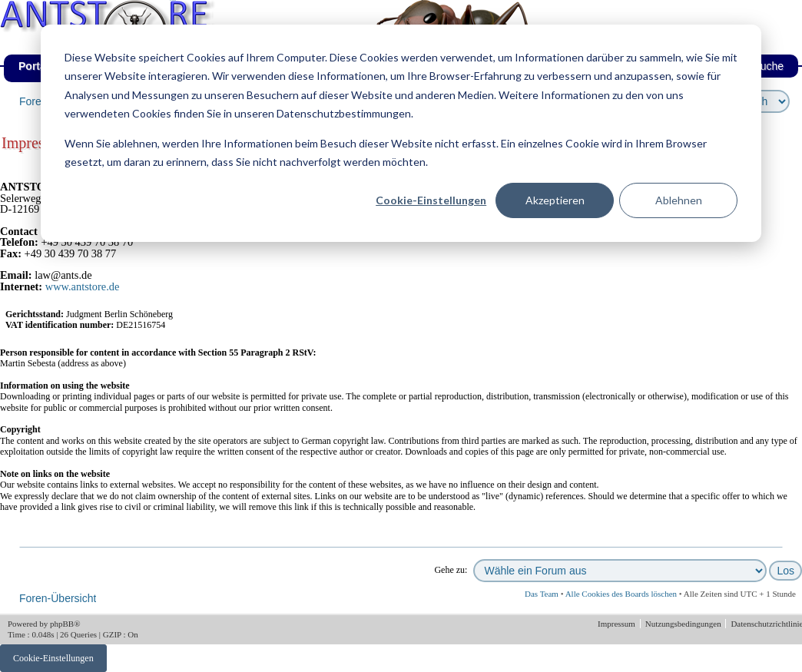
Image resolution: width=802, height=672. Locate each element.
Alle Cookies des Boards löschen (621, 594)
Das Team (542, 594)
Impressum (618, 624)
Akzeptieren (555, 200)
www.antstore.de (83, 286)
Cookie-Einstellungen (431, 200)
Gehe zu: (451, 570)
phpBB (62, 624)
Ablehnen (679, 200)
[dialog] (401, 133)
